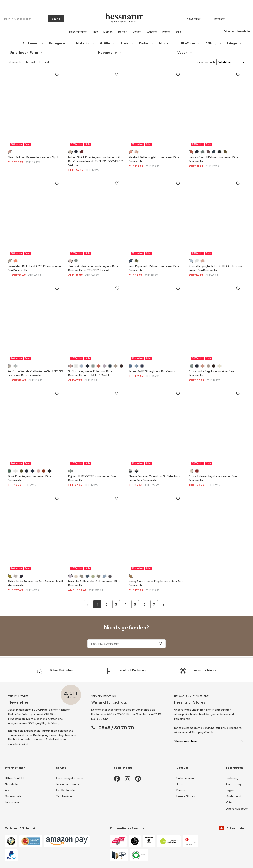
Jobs (179, 784)
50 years (229, 31)
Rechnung (232, 778)
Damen (108, 32)
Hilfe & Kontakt (14, 778)
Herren (123, 32)
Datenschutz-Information (41, 731)
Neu (95, 32)
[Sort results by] (231, 62)
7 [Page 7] (154, 604)
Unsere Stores (186, 796)
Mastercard (233, 796)
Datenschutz (13, 796)
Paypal (230, 790)
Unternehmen (185, 778)
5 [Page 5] (135, 604)
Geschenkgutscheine (70, 778)
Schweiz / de (231, 824)
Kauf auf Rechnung (126, 671)
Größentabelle (65, 790)
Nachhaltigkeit (78, 32)
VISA (229, 802)
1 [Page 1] (97, 604)
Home (166, 32)
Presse (181, 790)
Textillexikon (64, 796)
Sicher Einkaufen (55, 671)
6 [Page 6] (144, 604)
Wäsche (152, 32)
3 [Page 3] (116, 604)
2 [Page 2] (107, 604)
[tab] (34, 43)
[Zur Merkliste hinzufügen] (57, 74)
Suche (54, 20)
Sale (178, 32)
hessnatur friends (198, 671)
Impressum (12, 802)
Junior (137, 32)
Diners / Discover (237, 809)
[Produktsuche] (23, 19)
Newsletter (244, 31)
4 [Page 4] (125, 604)
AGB (8, 790)
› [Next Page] (164, 604)
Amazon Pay (234, 784)
